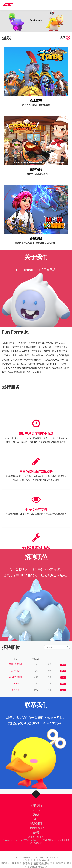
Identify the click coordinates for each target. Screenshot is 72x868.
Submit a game (36, 831)
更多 (65, 37)
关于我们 (36, 809)
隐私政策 (38, 843)
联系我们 (36, 827)
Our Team (36, 813)
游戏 (36, 818)
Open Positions (36, 840)
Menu (68, 5)
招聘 (36, 835)
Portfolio (36, 822)
